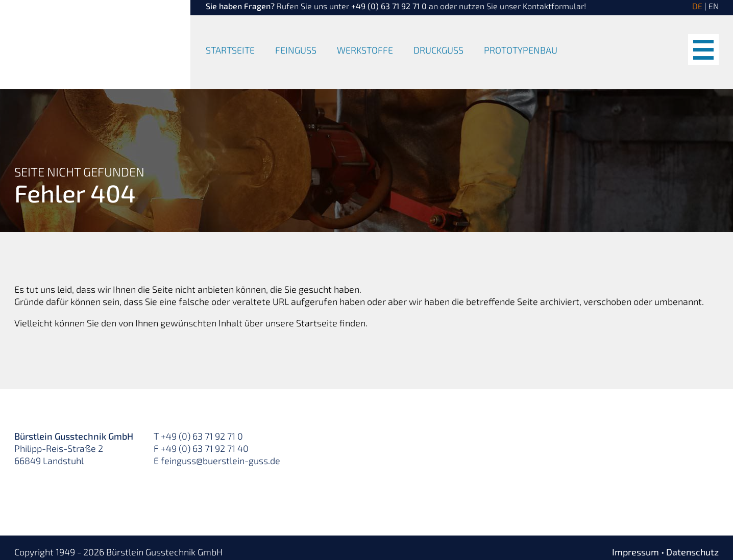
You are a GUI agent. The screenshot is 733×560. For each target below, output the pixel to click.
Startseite (230, 50)
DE (697, 6)
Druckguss (438, 50)
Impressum (636, 552)
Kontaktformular (553, 6)
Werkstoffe (365, 50)
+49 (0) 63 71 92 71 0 (389, 6)
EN (714, 6)
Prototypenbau (521, 50)
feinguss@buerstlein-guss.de (221, 461)
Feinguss (296, 50)
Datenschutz (692, 552)
